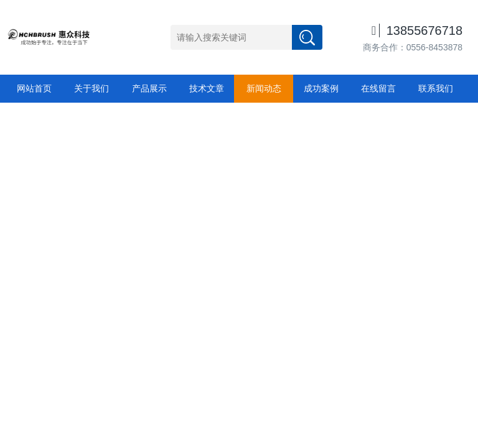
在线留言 (378, 88)
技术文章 (207, 88)
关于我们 (91, 88)
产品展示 (149, 88)
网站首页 (34, 88)
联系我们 (436, 88)
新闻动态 (264, 88)
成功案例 (321, 88)
